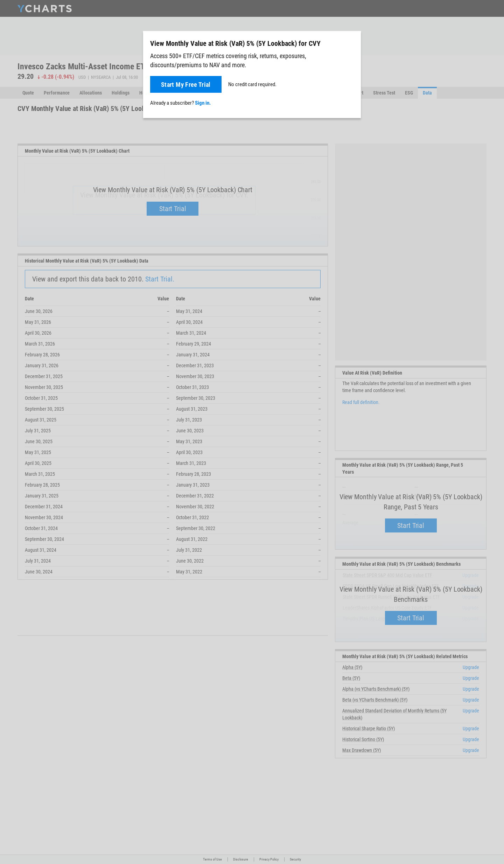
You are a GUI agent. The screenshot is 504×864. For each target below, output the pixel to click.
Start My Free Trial (186, 85)
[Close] (353, 42)
